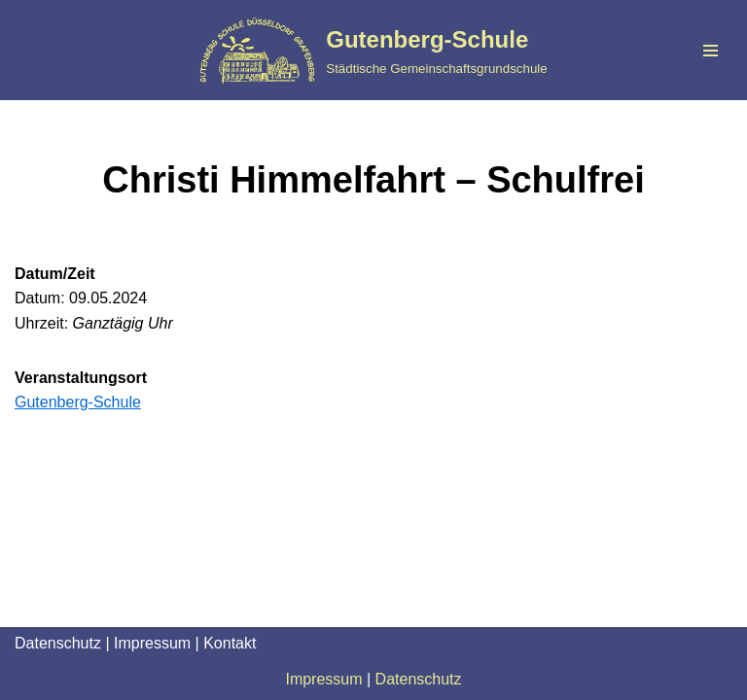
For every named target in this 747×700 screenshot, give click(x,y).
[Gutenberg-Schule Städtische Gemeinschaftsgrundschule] (373, 50)
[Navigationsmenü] (711, 51)
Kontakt (230, 643)
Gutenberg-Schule (78, 402)
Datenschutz (58, 643)
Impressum (152, 643)
